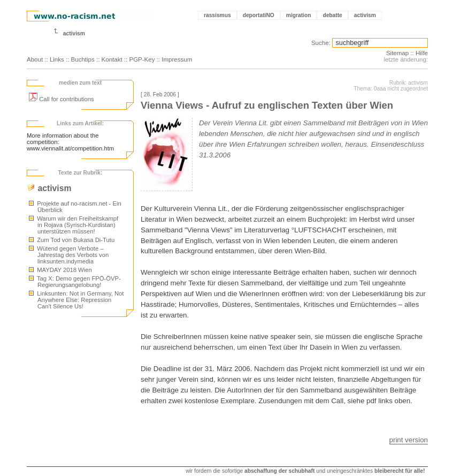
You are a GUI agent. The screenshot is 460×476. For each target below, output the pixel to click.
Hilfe (422, 53)
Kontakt (112, 59)
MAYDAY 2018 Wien (60, 270)
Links (57, 59)
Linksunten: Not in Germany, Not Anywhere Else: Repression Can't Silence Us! (76, 300)
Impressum (177, 59)
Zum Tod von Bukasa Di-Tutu (72, 240)
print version (409, 440)
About (35, 59)
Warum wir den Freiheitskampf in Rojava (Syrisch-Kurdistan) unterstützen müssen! (74, 225)
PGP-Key (142, 59)
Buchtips (83, 59)
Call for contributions (62, 99)
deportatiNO (259, 15)
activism (365, 15)
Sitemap (397, 53)
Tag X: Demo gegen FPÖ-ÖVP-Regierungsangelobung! (75, 282)
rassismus (217, 15)
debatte (332, 15)
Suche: (321, 43)
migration (299, 15)
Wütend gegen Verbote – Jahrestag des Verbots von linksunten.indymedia (69, 255)
